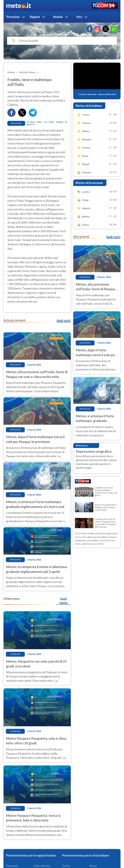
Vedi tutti (63, 321)
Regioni (35, 17)
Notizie (58, 17)
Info (79, 17)
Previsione (16, 123)
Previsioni (13, 17)
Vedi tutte (63, 601)
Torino (66, 866)
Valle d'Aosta (42, 866)
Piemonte (12, 866)
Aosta (93, 866)
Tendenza (15, 654)
